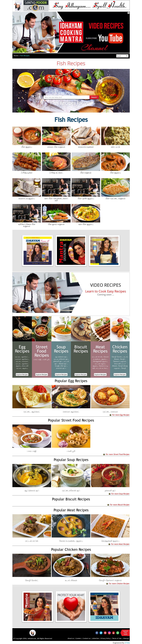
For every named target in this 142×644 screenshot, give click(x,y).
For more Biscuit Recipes (118, 505)
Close (128, 13)
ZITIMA (127, 643)
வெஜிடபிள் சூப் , (61, 366)
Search (94, 97)
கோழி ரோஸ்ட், (117, 357)
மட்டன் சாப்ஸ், (97, 357)
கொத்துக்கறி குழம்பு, (100, 361)
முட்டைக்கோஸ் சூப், (61, 359)
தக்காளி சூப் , (58, 361)
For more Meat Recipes (119, 544)
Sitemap (126, 638)
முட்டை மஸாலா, (22, 361)
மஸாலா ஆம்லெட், (22, 359)
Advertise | (96, 638)
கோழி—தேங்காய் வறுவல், (120, 360)
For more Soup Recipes (119, 494)
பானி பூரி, (46, 359)
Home (17, 56)
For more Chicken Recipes (118, 583)
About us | (71, 638)
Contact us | (87, 638)
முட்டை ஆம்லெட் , (22, 357)
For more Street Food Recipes (116, 454)
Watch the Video (45, 295)
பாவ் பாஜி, (38, 359)
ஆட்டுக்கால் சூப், (61, 357)
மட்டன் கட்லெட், (102, 368)
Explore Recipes (22, 375)
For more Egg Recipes (119, 415)
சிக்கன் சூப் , (63, 364)
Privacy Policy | (106, 638)
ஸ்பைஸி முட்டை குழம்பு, (22, 367)
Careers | (79, 638)
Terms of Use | (117, 638)
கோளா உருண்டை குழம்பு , (101, 358)
